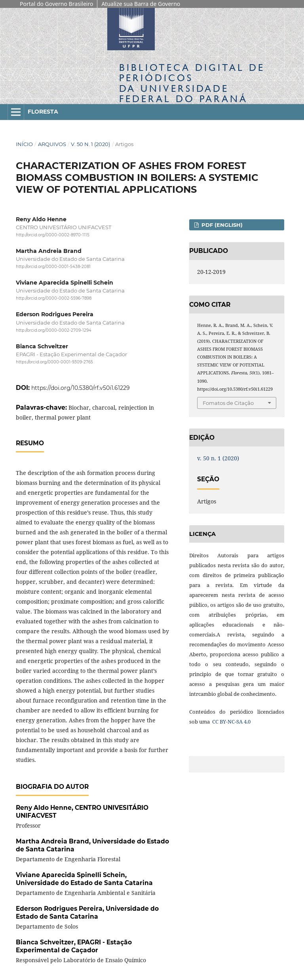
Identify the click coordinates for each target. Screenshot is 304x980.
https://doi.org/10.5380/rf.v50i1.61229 (81, 388)
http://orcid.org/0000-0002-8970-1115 (53, 235)
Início (24, 144)
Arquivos (52, 144)
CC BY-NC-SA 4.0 (231, 722)
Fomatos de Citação (228, 403)
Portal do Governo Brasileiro (56, 4)
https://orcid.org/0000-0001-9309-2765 (54, 362)
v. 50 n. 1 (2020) (90, 144)
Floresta (43, 112)
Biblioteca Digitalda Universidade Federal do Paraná (192, 83)
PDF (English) (221, 225)
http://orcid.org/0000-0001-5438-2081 (53, 267)
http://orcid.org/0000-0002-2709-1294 (54, 330)
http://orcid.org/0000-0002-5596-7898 (54, 298)
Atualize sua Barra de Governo (141, 4)
